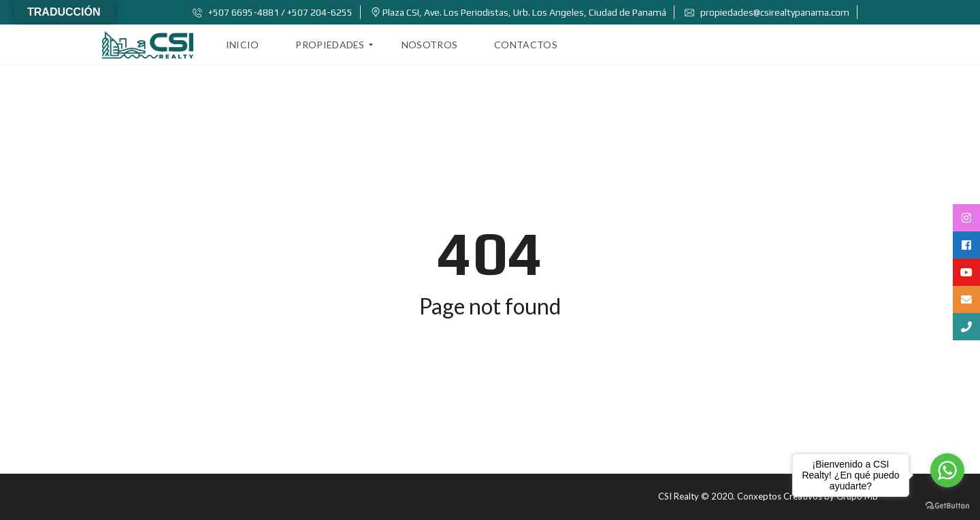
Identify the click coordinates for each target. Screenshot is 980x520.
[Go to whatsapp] (947, 470)
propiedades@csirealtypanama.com (767, 12)
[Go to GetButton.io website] (947, 506)
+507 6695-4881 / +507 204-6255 (273, 12)
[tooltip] (966, 218)
